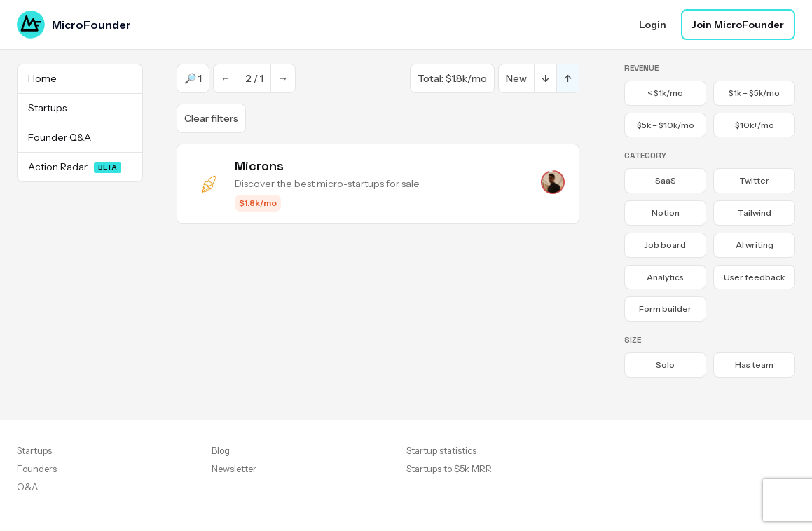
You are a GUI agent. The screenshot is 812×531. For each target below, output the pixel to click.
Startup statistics (441, 450)
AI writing (755, 245)
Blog (221, 450)
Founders (37, 469)
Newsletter (234, 469)
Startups (34, 450)
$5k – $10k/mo (666, 125)
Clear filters (211, 118)
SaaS (666, 180)
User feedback (754, 277)
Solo (665, 365)
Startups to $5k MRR (449, 469)
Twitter (754, 180)
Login (653, 25)
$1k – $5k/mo (754, 93)
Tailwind (755, 213)
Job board (665, 245)
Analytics (665, 277)
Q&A (27, 487)
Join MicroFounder (738, 25)
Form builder (665, 309)
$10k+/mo (755, 125)
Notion (666, 213)
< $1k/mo (665, 93)
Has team (754, 365)
